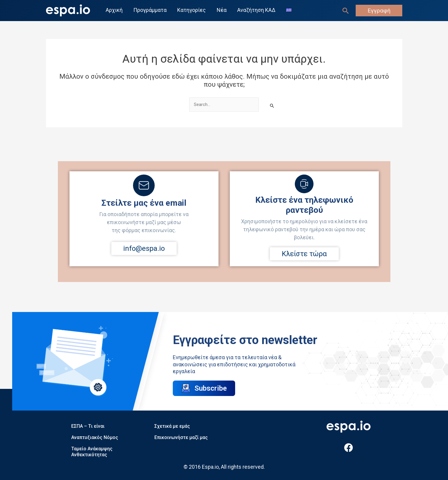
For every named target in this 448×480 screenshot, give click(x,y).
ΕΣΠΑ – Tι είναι (88, 426)
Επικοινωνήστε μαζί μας (181, 437)
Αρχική (114, 10)
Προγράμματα (150, 10)
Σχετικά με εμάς (172, 426)
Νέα (221, 10)
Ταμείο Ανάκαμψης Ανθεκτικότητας (92, 452)
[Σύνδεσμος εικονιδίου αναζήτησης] (346, 11)
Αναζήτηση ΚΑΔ (256, 10)
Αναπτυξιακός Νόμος (95, 437)
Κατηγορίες (191, 10)
